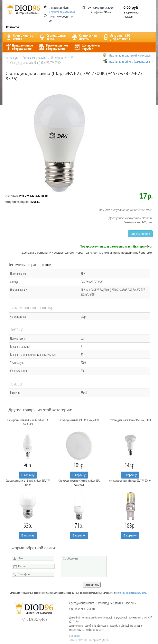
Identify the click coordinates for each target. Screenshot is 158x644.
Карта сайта (75, 636)
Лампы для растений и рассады (130, 56)
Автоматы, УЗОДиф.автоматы (116, 37)
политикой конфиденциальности (131, 593)
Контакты (12, 27)
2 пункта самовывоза (62, 12)
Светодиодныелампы (19, 37)
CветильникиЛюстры (84, 37)
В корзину (28, 475)
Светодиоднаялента (52, 37)
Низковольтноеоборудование (19, 47)
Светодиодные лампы (109, 603)
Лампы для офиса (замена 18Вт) (131, 62)
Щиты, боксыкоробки (87, 47)
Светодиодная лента (82, 603)
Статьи (91, 608)
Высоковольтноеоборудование (53, 47)
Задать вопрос (140, 234)
